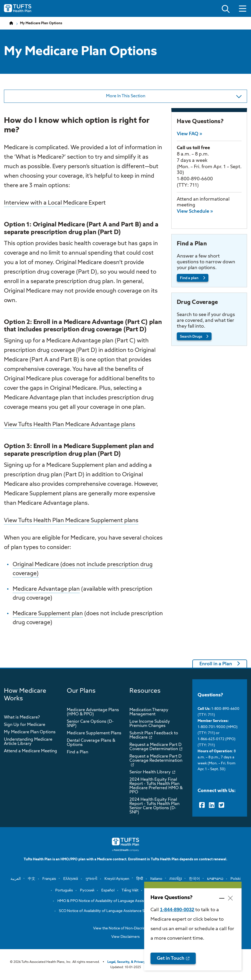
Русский (87, 890)
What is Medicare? (22, 717)
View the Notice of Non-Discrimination (125, 928)
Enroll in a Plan (216, 664)
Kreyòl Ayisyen (117, 879)
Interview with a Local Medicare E (48, 203)
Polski (235, 879)
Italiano (156, 879)
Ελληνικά (71, 879)
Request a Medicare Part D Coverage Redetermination (156, 759)
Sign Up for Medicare (25, 725)
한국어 (194, 879)
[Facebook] (202, 805)
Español (108, 890)
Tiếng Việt (130, 890)
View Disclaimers (125, 937)
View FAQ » (189, 134)
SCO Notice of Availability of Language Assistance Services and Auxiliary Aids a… (125, 911)
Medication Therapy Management (149, 712)
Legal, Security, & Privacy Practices (134, 962)
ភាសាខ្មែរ (176, 879)
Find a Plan (77, 752)
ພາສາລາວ (215, 879)
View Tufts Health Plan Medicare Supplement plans (71, 521)
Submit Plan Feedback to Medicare (154, 735)
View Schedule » (195, 211)
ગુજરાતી (91, 879)
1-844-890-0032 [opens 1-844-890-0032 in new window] (177, 909)
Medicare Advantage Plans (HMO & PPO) (93, 712)
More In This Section (136, 98)
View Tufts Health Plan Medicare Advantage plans (70, 425)
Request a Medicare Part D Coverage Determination (155, 747)
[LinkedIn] (212, 805)
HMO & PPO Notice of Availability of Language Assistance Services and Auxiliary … (125, 901)
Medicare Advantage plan (46, 589)
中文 (32, 879)
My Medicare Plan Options (30, 732)
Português (64, 890)
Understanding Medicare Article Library (28, 742)
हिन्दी (140, 879)
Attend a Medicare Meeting (31, 751)
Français (49, 879)
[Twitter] (221, 805)
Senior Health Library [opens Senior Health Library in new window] (150, 772)
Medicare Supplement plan (48, 614)
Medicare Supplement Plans (94, 733)
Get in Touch (171, 958)
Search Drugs (191, 337)
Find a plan (190, 278)
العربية (16, 879)
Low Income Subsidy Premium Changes (150, 724)
